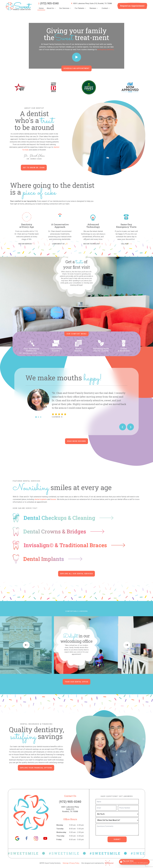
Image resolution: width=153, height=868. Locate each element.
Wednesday (61, 832)
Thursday (60, 836)
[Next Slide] (130, 427)
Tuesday (60, 829)
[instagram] (36, 838)
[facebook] (27, 838)
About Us (51, 8)
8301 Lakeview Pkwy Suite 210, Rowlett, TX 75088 (91, 3)
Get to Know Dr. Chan (34, 168)
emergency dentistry (106, 49)
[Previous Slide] (123, 427)
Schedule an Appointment (76, 68)
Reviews (94, 8)
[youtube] (45, 838)
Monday (60, 825)
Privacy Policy (74, 863)
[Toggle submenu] (55, 8)
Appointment (132, 6)
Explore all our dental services (77, 574)
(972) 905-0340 (48, 3)
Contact (106, 8)
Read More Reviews (76, 441)
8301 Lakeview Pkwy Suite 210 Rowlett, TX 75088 (70, 809)
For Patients (81, 8)
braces (53, 499)
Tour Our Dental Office (76, 682)
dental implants (41, 499)
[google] (17, 838)
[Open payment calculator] (134, 862)
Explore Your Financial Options (36, 768)
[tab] (36, 417)
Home (41, 8)
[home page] (19, 6)
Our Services (65, 8)
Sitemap (66, 863)
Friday (59, 839)
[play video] (77, 57)
